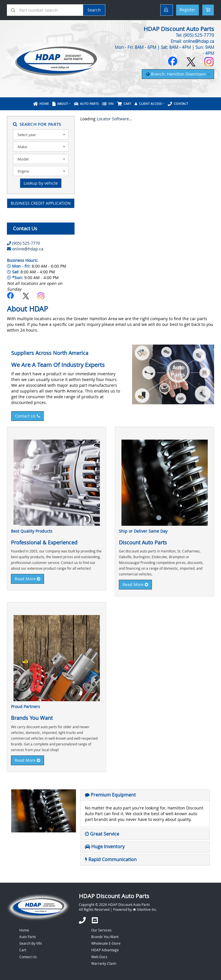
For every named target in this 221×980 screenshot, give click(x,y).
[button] (110, 795)
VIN (108, 104)
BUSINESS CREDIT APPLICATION (41, 203)
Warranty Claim (104, 963)
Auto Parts (86, 104)
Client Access (148, 104)
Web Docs (99, 957)
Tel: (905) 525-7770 (195, 35)
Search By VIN (31, 943)
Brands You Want (105, 937)
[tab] (145, 795)
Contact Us (27, 416)
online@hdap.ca (28, 249)
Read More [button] (27, 579)
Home (41, 104)
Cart (23, 950)
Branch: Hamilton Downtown (178, 74)
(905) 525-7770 (26, 243)
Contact (178, 104)
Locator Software (113, 119)
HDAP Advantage (105, 950)
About (60, 104)
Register (187, 10)
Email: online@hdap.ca (192, 41)
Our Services (101, 930)
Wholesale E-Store (106, 943)
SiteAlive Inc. (145, 909)
